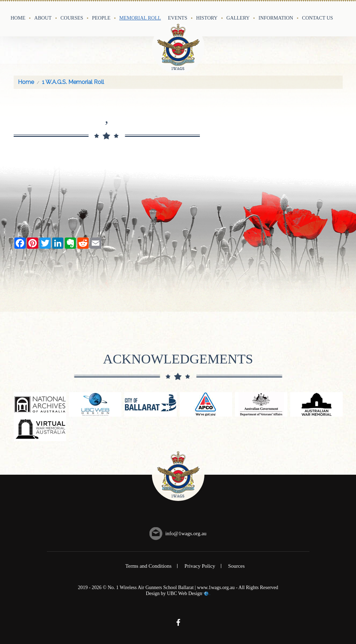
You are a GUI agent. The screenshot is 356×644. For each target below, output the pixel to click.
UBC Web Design (185, 593)
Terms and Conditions (148, 566)
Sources (237, 566)
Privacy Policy (200, 566)
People (101, 18)
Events (178, 18)
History (207, 18)
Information (276, 18)
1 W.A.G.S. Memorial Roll (73, 82)
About (43, 18)
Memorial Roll (140, 18)
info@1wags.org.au (186, 533)
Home (18, 18)
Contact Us (318, 18)
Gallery (238, 18)
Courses (72, 18)
